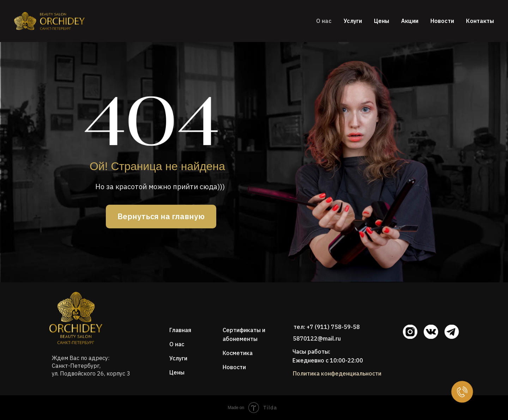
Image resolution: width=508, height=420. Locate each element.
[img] (76, 318)
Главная (180, 330)
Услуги (353, 21)
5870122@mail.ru (317, 338)
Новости (442, 21)
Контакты (480, 21)
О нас (324, 21)
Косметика (238, 353)
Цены (382, 21)
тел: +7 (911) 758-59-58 (327, 327)
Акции (410, 21)
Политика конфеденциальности (337, 373)
